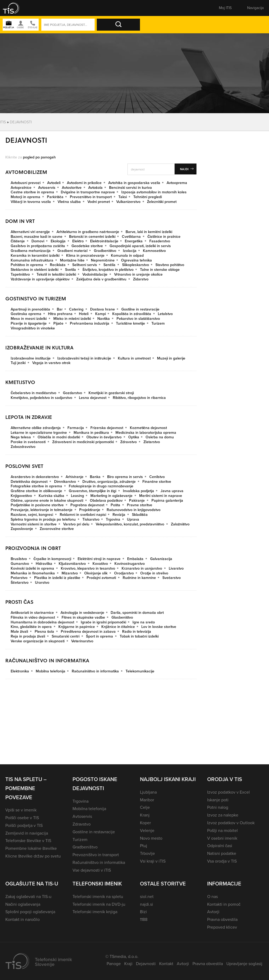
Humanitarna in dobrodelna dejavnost (42, 622)
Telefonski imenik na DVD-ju (99, 904)
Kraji (128, 964)
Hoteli (84, 314)
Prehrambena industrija (90, 323)
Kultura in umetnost (134, 358)
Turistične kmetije (131, 323)
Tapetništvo (20, 274)
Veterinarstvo (82, 641)
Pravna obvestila (222, 919)
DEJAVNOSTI (21, 122)
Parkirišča (55, 197)
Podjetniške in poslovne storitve (37, 505)
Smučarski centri (66, 636)
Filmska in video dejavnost (33, 617)
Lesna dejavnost (93, 398)
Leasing (77, 496)
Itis (3, 122)
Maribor (147, 800)
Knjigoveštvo (21, 496)
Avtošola (95, 188)
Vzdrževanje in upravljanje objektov (40, 279)
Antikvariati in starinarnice (32, 613)
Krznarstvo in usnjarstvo (142, 568)
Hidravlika (44, 564)
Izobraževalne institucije (31, 358)
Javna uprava (172, 491)
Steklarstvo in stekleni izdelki (35, 270)
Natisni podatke (222, 853)
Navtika (104, 319)
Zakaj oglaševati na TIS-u (28, 897)
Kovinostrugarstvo (130, 564)
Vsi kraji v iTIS (153, 861)
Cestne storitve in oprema (32, 192)
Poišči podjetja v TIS (24, 825)
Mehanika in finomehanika (33, 573)
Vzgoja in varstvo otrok (51, 363)
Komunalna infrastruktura (32, 260)
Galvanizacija (161, 559)
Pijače (58, 323)
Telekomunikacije (140, 671)
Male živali (19, 632)
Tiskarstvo (91, 519)
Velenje (147, 830)
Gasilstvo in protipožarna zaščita (38, 246)
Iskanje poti (218, 800)
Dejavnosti (146, 964)
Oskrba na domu (160, 437)
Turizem (158, 323)
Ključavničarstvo (72, 564)
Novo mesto (151, 838)
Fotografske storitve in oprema (36, 486)
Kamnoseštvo (154, 251)
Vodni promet (99, 202)
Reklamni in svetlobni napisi (83, 515)
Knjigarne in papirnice (77, 627)
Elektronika (20, 671)
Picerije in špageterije (29, 323)
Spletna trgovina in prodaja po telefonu (43, 519)
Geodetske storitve (87, 246)
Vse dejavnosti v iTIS (92, 870)
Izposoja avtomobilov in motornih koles (154, 192)
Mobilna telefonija (51, 671)
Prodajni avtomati (101, 578)
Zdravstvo (129, 442)
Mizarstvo (70, 573)
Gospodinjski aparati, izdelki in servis (140, 246)
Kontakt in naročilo (23, 919)
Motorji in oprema (25, 197)
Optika (134, 437)
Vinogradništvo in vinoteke (33, 328)
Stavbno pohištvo (170, 265)
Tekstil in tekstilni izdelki (56, 274)
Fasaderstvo (160, 241)
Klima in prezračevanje (85, 256)
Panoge (114, 964)
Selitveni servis (85, 265)
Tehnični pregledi (148, 197)
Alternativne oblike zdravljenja (36, 428)
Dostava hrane (103, 309)
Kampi (101, 314)
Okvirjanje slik (96, 573)
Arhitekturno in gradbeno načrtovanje (88, 232)
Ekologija (58, 241)
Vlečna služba (69, 202)
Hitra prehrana (60, 314)
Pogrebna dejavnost (87, 505)
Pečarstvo (19, 578)
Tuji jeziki (18, 363)
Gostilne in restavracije (140, 309)
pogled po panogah (39, 157)
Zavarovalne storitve (57, 529)
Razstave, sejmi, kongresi (32, 515)
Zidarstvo (141, 279)
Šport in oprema (100, 636)
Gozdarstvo (73, 393)
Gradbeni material (72, 251)
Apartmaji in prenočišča (30, 309)
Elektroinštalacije (104, 241)
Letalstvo (165, 314)
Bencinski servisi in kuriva (131, 188)
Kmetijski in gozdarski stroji (111, 393)
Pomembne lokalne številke (31, 848)
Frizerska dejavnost (107, 428)
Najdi (184, 169)
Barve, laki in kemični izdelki (149, 232)
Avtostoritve (72, 188)
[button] (15, 8)
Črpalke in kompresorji (52, 559)
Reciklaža (58, 265)
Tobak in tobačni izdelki (139, 636)
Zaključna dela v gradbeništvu (101, 279)
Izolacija (130, 251)
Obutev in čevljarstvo (104, 437)
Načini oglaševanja (23, 904)
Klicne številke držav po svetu (33, 856)
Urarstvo (42, 583)
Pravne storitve (140, 505)
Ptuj (144, 846)
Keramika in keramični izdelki (35, 256)
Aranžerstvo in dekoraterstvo (35, 477)
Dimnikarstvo (65, 482)
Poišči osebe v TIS (22, 818)
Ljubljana (148, 792)
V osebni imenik (222, 838)
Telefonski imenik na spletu (98, 897)
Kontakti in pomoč (224, 904)
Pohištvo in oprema (27, 265)
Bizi (143, 912)
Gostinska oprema (26, 314)
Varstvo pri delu (76, 524)
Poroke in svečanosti (28, 442)
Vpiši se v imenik (21, 810)
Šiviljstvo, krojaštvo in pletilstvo (108, 270)
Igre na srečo (144, 622)
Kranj (145, 815)
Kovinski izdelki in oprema (32, 568)
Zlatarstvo (152, 442)
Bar (60, 309)
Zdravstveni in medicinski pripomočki (83, 442)
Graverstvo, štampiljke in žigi (93, 491)
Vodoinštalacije (95, 274)
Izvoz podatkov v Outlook (231, 823)
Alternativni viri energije (30, 232)
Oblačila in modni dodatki (59, 437)
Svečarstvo (172, 578)
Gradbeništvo (105, 251)
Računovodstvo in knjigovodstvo (134, 510)
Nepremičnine (103, 260)
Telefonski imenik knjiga (95, 912)
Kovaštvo (100, 564)
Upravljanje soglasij (244, 964)
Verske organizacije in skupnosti (38, 641)
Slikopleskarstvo (136, 265)
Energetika (134, 241)
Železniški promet (162, 202)
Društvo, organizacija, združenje (109, 482)
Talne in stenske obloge (160, 270)
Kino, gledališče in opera (31, 627)
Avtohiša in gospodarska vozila (134, 183)
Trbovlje (147, 853)
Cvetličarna (131, 237)
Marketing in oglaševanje (111, 496)
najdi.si (146, 904)
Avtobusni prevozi (26, 183)
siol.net (147, 897)
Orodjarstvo (124, 573)
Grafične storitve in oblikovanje (36, 491)
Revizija (119, 515)
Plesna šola (44, 632)
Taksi (123, 197)
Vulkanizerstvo (128, 202)
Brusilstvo (19, 559)
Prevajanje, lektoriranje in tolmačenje (42, 510)
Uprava (133, 519)
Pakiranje (137, 501)
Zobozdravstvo (23, 447)
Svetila (71, 270)
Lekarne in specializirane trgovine (39, 433)
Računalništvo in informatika (95, 671)
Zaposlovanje (22, 529)
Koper (145, 823)
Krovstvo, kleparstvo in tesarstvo (88, 568)
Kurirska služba (51, 496)
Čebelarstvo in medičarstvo (33, 393)
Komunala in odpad (127, 256)
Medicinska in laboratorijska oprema (146, 433)
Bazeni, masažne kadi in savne (37, 237)
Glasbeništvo (122, 617)
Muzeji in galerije (171, 358)
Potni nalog (218, 807)
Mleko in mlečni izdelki (72, 319)
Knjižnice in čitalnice (118, 627)
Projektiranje (90, 510)
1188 (144, 919)
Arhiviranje (75, 477)
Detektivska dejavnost (29, 482)
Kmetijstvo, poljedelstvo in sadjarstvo (41, 398)
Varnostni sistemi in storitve (34, 524)
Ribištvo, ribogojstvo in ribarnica (139, 398)
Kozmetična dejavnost (148, 428)
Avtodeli (54, 183)
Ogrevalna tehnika (136, 260)
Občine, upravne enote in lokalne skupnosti (47, 501)
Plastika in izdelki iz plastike (57, 578)
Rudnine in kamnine (139, 578)
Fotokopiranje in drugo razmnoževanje (101, 486)
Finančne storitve (157, 482)
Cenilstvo (157, 477)
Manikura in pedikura (91, 433)
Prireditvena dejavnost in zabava (88, 632)
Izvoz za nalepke (223, 815)
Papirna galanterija (167, 501)
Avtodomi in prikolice (84, 183)
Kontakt (166, 964)
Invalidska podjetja (138, 491)
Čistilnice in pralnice (164, 237)
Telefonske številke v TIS (28, 841)
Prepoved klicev (222, 927)
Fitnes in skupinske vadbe (83, 617)
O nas (212, 897)
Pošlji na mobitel (222, 830)
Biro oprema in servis (125, 477)
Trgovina (113, 519)
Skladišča (140, 515)
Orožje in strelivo (154, 573)
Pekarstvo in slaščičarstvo (138, 319)
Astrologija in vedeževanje (82, 613)
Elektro (78, 241)
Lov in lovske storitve (159, 627)
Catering (76, 309)
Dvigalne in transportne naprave (88, 192)
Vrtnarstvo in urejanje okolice (138, 274)
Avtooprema (177, 183)
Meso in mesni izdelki (29, 319)
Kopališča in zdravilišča (132, 314)
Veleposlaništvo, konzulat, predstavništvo (130, 524)
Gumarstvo (20, 564)
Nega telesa (21, 437)
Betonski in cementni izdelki (92, 237)
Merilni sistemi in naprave (161, 496)
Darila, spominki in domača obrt (137, 613)
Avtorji (213, 912)
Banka (95, 477)
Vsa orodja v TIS (222, 861)
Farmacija (76, 428)
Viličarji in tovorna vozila (31, 202)
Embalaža (135, 559)
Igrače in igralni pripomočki (103, 622)
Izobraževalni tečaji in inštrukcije (84, 358)
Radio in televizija (137, 632)
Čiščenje (18, 241)
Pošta (115, 505)
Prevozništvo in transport (91, 197)
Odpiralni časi (220, 846)
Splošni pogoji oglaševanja (30, 912)
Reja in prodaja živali (28, 636)
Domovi (38, 241)
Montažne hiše (72, 260)
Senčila (109, 265)
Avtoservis (47, 188)
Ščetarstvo (20, 583)
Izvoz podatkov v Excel (228, 792)
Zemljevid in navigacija (27, 833)
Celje (145, 807)
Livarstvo (176, 568)
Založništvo (180, 524)
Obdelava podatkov (106, 501)
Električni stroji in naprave (99, 559)
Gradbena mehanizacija (31, 251)
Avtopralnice (21, 188)
